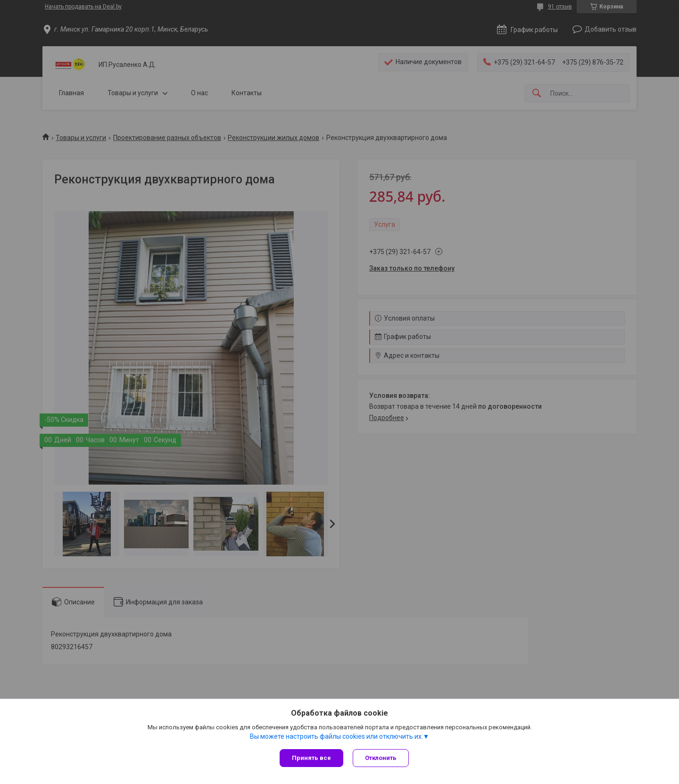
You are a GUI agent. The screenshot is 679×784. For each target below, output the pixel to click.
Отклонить (381, 758)
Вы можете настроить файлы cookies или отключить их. (336, 736)
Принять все (311, 758)
